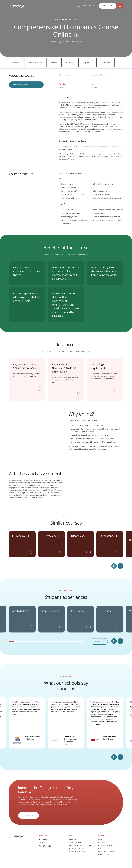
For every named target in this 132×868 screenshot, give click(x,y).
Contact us (29, 809)
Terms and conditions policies (78, 844)
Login (100, 841)
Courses (42, 836)
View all (99, 635)
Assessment (106, 62)
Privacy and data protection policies (80, 838)
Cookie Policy (73, 832)
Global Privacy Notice (76, 835)
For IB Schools (45, 839)
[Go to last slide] (114, 634)
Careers (101, 832)
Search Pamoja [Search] (88, 6)
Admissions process (21, 85)
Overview (17, 62)
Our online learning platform (108, 844)
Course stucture (36, 62)
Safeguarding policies (76, 841)
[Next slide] (120, 559)
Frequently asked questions (107, 838)
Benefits (54, 62)
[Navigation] (120, 6)
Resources (70, 62)
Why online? (88, 62)
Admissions (43, 832)
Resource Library (104, 847)
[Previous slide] (114, 559)
